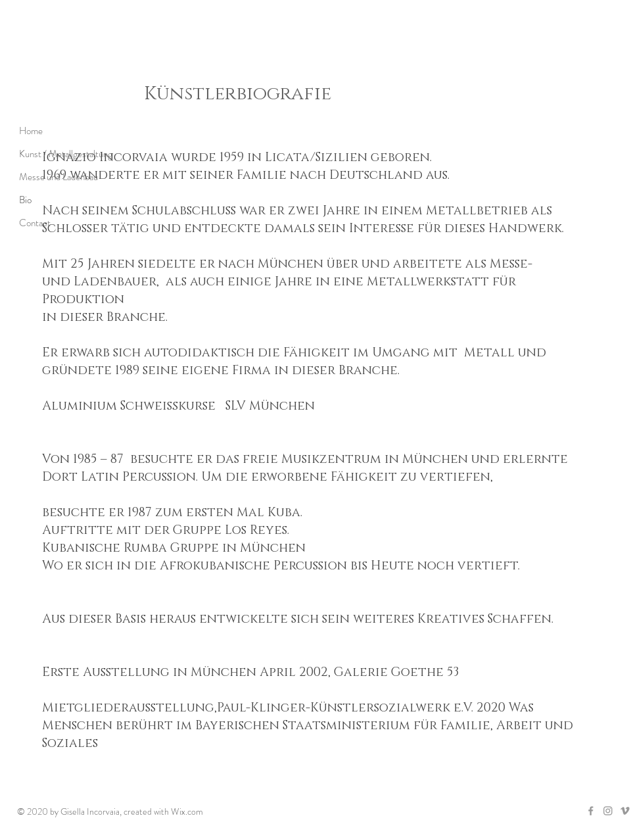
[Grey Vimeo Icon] (625, 811)
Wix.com (187, 811)
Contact (35, 223)
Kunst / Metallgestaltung (66, 154)
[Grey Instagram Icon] (608, 811)
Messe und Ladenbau (58, 177)
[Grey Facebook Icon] (591, 811)
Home (31, 131)
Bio (25, 200)
